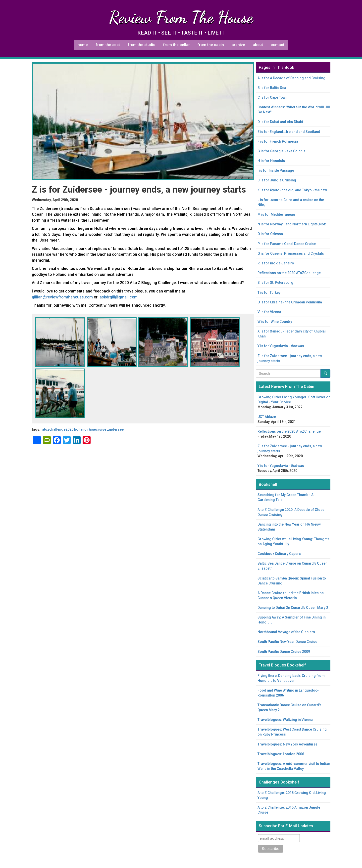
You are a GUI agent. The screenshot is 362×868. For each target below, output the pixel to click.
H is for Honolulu (271, 161)
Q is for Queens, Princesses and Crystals (291, 253)
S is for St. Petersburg (275, 283)
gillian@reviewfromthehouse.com (62, 297)
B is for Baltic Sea (272, 88)
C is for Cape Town (272, 97)
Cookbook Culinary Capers (279, 554)
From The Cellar (176, 45)
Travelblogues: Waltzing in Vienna (285, 720)
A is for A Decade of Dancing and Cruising (291, 78)
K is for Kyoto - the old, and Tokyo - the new (292, 190)
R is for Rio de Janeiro (276, 263)
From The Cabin (211, 45)
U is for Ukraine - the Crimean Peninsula (290, 302)
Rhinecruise (97, 429)
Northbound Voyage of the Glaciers (286, 632)
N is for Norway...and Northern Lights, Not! (292, 224)
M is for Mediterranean (276, 214)
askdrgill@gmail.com (119, 297)
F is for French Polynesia (278, 141)
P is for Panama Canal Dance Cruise (287, 244)
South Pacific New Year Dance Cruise (287, 642)
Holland (80, 429)
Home (83, 45)
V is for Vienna (269, 312)
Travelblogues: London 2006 (281, 754)
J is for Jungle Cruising (277, 180)
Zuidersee (115, 429)
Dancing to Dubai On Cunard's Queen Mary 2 (293, 608)
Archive (238, 45)
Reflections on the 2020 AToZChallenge (289, 273)
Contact (278, 45)
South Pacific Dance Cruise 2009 (284, 652)
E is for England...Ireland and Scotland (289, 132)
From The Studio (141, 45)
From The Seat (108, 45)
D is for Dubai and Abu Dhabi (280, 122)
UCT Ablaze (267, 417)
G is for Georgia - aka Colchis (282, 151)
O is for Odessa (270, 234)
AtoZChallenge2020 (58, 429)
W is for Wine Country (275, 322)
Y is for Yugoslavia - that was (281, 346)
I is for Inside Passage (276, 170)
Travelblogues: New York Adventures (287, 744)
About (258, 45)
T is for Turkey (269, 292)
